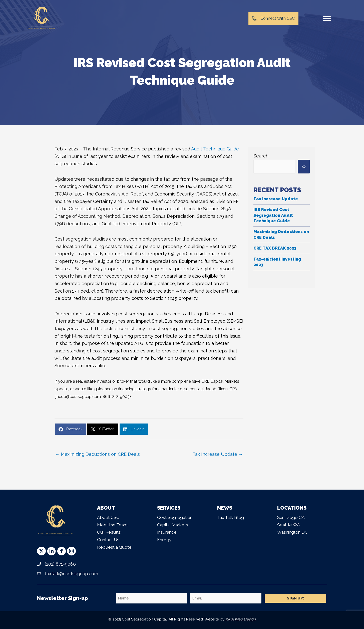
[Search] (304, 167)
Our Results (109, 532)
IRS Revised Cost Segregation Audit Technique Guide (273, 215)
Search (261, 156)
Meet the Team (113, 525)
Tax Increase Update (276, 199)
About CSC (109, 517)
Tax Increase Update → (218, 454)
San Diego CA (292, 517)
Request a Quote (115, 547)
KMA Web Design (241, 619)
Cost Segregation (176, 517)
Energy (165, 540)
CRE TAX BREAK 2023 (275, 248)
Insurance (168, 532)
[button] (41, 551)
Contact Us (109, 540)
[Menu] (327, 19)
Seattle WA (289, 525)
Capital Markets (174, 525)
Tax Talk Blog (231, 517)
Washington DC (294, 532)
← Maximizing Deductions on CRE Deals (97, 454)
